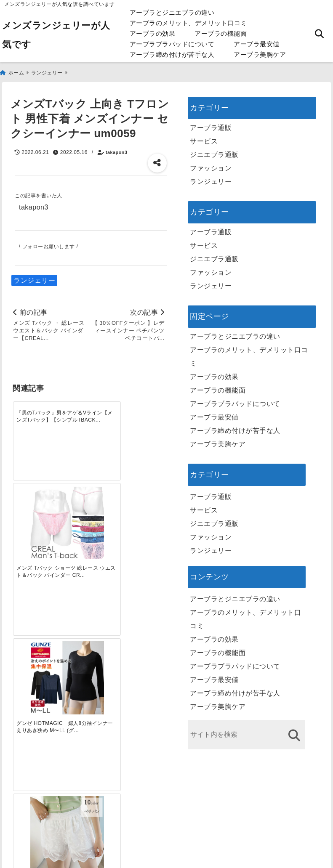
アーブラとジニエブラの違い (172, 12)
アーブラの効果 (153, 33)
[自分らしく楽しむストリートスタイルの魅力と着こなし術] (110, 545)
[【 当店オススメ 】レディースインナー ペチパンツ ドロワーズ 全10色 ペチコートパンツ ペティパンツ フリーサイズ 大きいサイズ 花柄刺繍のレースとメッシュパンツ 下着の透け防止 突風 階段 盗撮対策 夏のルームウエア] (149, 418)
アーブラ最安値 (257, 44)
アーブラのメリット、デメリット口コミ (188, 23)
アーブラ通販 (211, 126)
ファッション (211, 166)
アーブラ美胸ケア (260, 54)
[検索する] (294, 733)
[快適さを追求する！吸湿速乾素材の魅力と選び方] (149, 545)
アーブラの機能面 (221, 33)
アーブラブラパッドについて (172, 44)
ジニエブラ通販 (214, 153)
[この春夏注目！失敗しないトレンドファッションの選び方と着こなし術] (71, 545)
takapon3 (116, 150)
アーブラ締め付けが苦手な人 (172, 54)
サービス (204, 139)
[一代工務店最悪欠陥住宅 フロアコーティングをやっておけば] (32, 545)
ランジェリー (34, 278)
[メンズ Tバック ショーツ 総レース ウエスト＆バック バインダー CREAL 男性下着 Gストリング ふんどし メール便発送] (71, 418)
